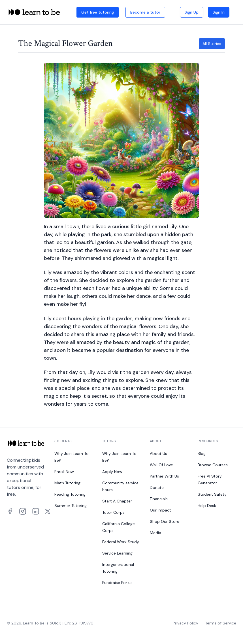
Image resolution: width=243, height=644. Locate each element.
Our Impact (160, 510)
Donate (157, 487)
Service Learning (117, 553)
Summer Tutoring (71, 506)
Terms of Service (221, 623)
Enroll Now (64, 472)
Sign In (219, 12)
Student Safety (212, 494)
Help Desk (207, 506)
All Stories (212, 44)
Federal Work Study (121, 542)
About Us (158, 453)
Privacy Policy (186, 623)
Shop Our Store (165, 521)
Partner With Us (164, 476)
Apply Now (112, 472)
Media (155, 533)
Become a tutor (145, 12)
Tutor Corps (113, 512)
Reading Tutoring (70, 494)
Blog (202, 453)
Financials (159, 499)
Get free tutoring (98, 12)
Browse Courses (213, 465)
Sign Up (192, 12)
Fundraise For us (117, 583)
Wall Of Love (161, 465)
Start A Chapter (117, 501)
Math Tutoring (67, 483)
